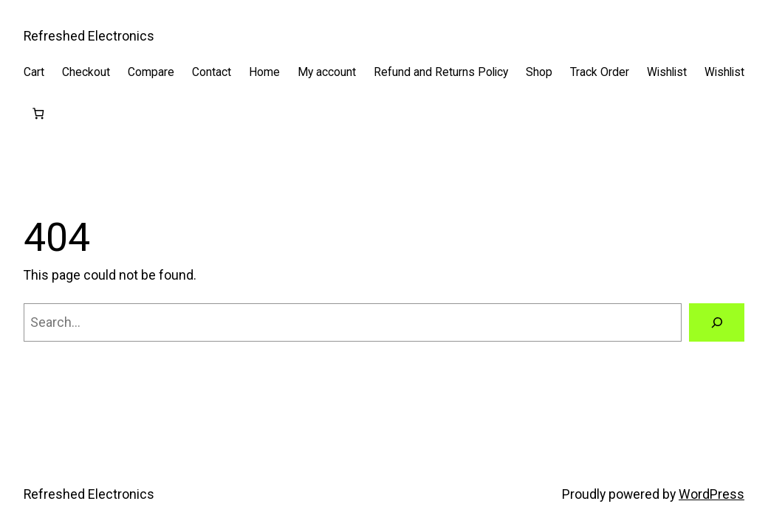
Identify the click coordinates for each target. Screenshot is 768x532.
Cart (34, 72)
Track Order (600, 72)
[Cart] (38, 113)
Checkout (86, 72)
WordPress (712, 494)
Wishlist (667, 72)
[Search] (717, 322)
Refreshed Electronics (89, 36)
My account (327, 72)
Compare (151, 72)
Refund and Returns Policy (441, 72)
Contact (212, 72)
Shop (539, 72)
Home (264, 72)
